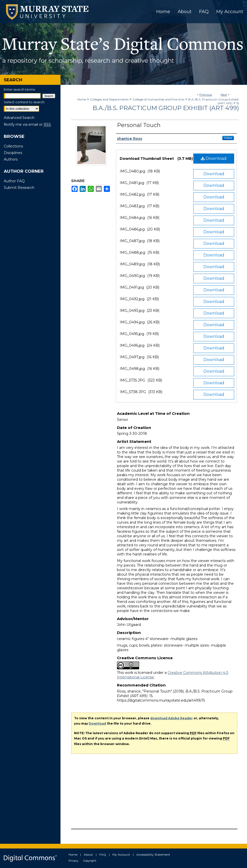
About (88, 854)
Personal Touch (139, 125)
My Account (121, 854)
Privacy (73, 861)
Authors (11, 159)
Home (82, 99)
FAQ (103, 854)
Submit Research (19, 188)
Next (224, 95)
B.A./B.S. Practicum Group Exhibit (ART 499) (166, 108)
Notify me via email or (27, 124)
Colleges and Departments (109, 99)
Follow (228, 138)
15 (238, 103)
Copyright (90, 861)
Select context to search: (24, 102)
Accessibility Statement (153, 854)
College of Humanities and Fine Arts (158, 99)
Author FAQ (14, 181)
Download (214, 158)
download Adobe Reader (172, 718)
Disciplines (13, 153)
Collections (13, 146)
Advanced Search (19, 118)
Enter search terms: (20, 89)
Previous (206, 95)
